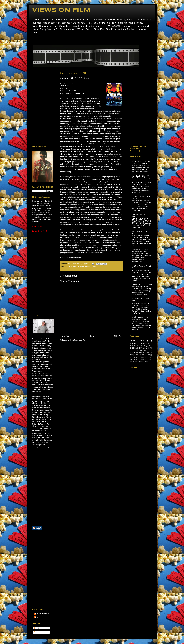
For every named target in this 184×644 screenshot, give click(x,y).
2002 (134, 348)
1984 (140, 343)
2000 (131, 362)
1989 (150, 350)
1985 (137, 360)
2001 (131, 355)
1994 (143, 360)
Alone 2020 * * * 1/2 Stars (141, 161)
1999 (150, 346)
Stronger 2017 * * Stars (140, 250)
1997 (141, 353)
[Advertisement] (43, 107)
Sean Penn (84, 267)
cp (37, 617)
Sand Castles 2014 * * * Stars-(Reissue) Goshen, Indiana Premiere (141, 178)
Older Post (118, 336)
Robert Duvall (75, 267)
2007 (137, 355)
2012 (131, 343)
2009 (147, 362)
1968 (143, 355)
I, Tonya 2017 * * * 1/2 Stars (142, 284)
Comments (38, 632)
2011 (147, 343)
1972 (148, 355)
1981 (138, 346)
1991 (144, 346)
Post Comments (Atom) (79, 340)
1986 (131, 350)
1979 (148, 348)
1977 (137, 357)
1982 (148, 357)
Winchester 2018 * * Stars (141, 317)
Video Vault (92, 267)
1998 (148, 353)
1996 (148, 360)
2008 (142, 362)
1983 (131, 360)
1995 (134, 353)
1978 (141, 348)
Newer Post (65, 336)
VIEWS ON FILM (61, 10)
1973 (131, 357)
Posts (37, 628)
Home (33, 39)
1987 (138, 350)
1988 (68, 267)
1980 (143, 357)
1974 (131, 346)
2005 (136, 362)
